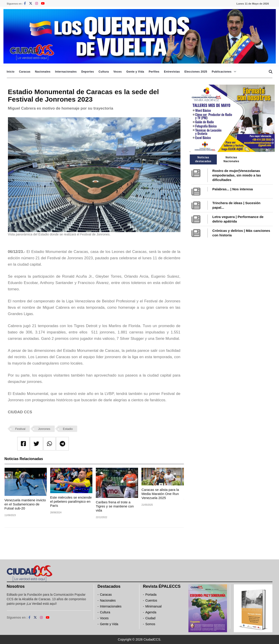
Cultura (104, 72)
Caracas (25, 72)
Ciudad (150, 618)
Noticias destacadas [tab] (203, 159)
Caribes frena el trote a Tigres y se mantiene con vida (115, 506)
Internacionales (66, 72)
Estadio (68, 429)
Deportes (88, 72)
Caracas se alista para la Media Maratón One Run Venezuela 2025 (160, 494)
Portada (151, 595)
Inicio (11, 72)
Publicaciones (222, 72)
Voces (117, 72)
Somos (150, 624)
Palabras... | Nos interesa (232, 189)
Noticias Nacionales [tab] (231, 159)
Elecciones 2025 (196, 72)
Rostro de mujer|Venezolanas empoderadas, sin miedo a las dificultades (237, 175)
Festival (20, 429)
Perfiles (154, 72)
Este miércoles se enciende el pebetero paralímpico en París (71, 501)
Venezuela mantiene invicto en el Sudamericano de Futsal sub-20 (25, 504)
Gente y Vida (135, 72)
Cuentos (151, 600)
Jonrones (44, 429)
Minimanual (153, 606)
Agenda (151, 612)
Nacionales (43, 72)
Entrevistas (172, 72)
